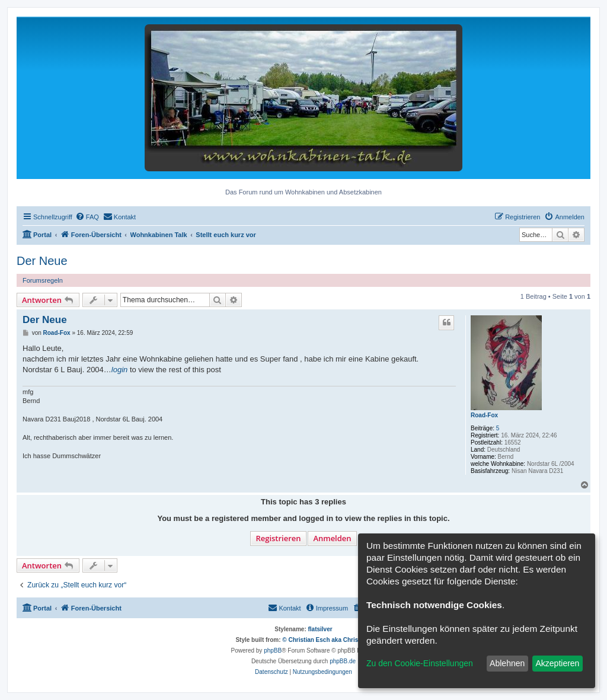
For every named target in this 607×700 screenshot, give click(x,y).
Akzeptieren (557, 663)
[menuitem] (87, 217)
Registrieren (278, 538)
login (119, 370)
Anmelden (332, 538)
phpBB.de (343, 661)
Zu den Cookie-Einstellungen (420, 663)
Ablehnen (507, 663)
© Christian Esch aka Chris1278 (327, 640)
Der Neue (42, 261)
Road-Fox (484, 415)
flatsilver (320, 629)
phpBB (273, 651)
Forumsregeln (43, 280)
